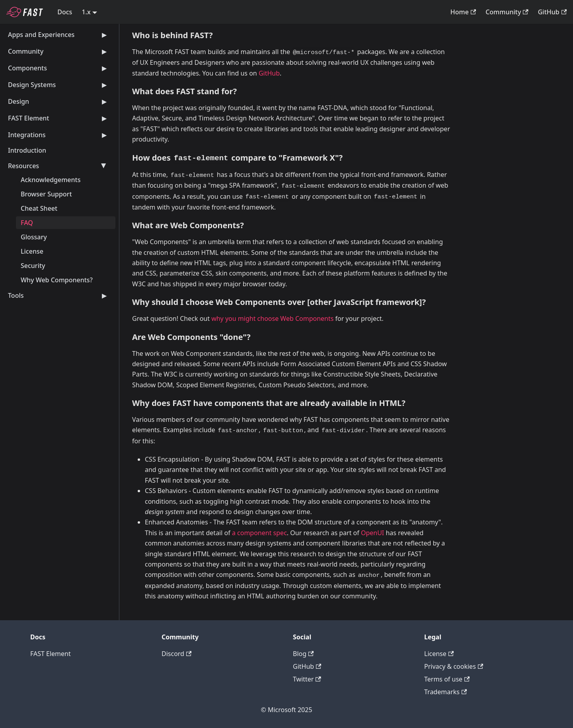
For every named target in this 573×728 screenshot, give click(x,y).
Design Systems (58, 85)
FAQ (27, 223)
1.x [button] (86, 12)
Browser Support (46, 194)
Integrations (58, 135)
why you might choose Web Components (272, 318)
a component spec (259, 533)
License (32, 251)
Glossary (34, 237)
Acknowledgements (51, 180)
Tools (58, 295)
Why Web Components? (57, 280)
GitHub (552, 12)
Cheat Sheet (39, 208)
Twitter (307, 679)
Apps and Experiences (58, 35)
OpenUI (372, 533)
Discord (176, 654)
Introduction (27, 150)
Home (463, 12)
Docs (65, 12)
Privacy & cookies (454, 666)
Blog (303, 654)
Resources (59, 166)
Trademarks (445, 692)
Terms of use (447, 679)
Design (58, 101)
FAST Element (58, 118)
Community (507, 12)
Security (33, 266)
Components (58, 68)
